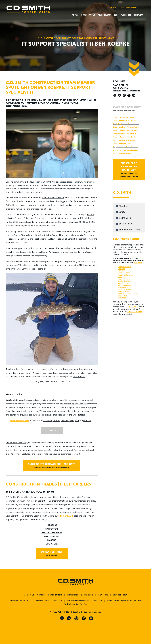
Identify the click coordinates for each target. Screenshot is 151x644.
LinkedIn (65, 421)
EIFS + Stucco (123, 296)
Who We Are (79, 377)
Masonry (121, 277)
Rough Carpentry (124, 287)
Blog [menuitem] (116, 15)
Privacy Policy (57, 612)
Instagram (74, 421)
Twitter (56, 421)
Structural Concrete (125, 275)
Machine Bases (124, 273)
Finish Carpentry (124, 289)
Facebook (48, 421)
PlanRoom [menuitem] (111, 7)
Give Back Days (38, 261)
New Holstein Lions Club (53, 198)
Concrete (121, 269)
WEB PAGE (138, 263)
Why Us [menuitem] (75, 15)
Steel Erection (123, 283)
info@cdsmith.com (53, 601)
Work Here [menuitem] (126, 15)
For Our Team (83, 604)
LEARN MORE (132, 307)
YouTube (87, 421)
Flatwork (121, 271)
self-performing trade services (74, 404)
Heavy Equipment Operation (129, 293)
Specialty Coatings (125, 285)
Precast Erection (124, 279)
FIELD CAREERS (66, 516)
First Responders (42, 239)
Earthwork (122, 298)
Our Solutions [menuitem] (88, 15)
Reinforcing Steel (124, 281)
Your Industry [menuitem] (104, 15)
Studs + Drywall (124, 291)
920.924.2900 (24, 601)
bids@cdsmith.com (93, 601)
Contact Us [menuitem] (139, 15)
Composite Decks (124, 267)
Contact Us (29, 595)
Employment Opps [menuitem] (129, 8)
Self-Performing (126, 239)
